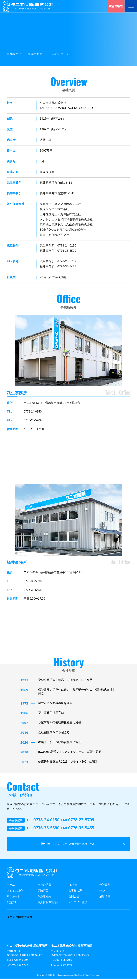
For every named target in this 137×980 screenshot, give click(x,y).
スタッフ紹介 (15, 892)
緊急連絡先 (44, 898)
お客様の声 (75, 892)
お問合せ (74, 898)
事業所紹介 (37, 54)
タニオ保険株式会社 (20, 919)
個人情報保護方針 (48, 904)
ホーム (11, 886)
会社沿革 (60, 54)
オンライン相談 (78, 904)
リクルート (13, 898)
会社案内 (105, 886)
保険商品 (43, 892)
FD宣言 (73, 886)
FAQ (102, 892)
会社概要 (15, 54)
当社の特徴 (44, 886)
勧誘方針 (12, 904)
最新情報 (105, 898)
